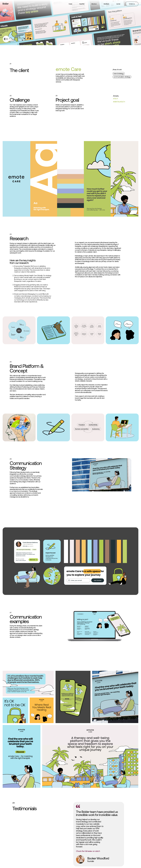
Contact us (132, 4)
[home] (6, 4)
